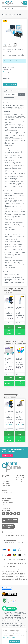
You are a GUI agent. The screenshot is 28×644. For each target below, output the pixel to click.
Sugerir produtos (8, 455)
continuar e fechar (15, 641)
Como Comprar (6, 481)
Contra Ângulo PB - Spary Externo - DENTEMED (20, 309)
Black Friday (19, 480)
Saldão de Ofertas (20, 482)
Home (3, 14)
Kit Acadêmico (18, 14)
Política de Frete (6, 486)
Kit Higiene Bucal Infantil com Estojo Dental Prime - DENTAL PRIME (20, 360)
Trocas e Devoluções (7, 488)
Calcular (22, 94)
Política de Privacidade (9, 637)
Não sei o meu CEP (9, 97)
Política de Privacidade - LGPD (7, 503)
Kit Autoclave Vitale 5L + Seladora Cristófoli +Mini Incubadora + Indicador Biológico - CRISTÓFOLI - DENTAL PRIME (9, 360)
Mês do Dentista (20, 477)
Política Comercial (6, 483)
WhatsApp (4, 490)
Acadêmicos (9, 14)
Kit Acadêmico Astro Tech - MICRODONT (20, 413)
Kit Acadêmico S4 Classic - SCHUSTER (9, 309)
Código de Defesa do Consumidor (7, 493)
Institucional (5, 479)
